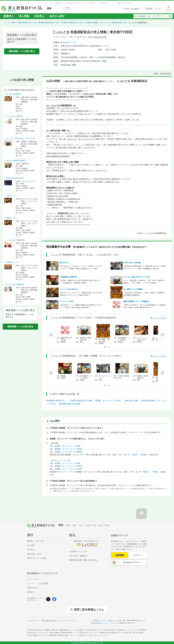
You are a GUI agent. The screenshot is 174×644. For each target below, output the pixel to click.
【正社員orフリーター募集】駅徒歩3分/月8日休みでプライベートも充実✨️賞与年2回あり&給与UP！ (81, 306)
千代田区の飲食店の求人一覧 (72, 23)
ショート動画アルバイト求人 (90, 635)
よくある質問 (42, 583)
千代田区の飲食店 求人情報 (81, 401)
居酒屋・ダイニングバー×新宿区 (69, 452)
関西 (68, 525)
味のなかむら (64, 263)
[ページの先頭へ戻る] (142, 514)
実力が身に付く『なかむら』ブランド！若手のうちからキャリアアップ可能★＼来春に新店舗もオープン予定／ (81, 267)
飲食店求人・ (119, 630)
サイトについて (33, 579)
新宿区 (144, 455)
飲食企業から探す (34, 554)
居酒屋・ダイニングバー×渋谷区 (69, 449)
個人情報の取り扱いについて (53, 621)
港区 (114, 455)
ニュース (31, 583)
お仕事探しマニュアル (78, 551)
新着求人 (9, 16)
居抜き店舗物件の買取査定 (69, 633)
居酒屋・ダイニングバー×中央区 (69, 469)
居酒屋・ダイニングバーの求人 (108, 401)
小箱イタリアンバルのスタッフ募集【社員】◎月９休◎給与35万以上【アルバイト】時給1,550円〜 (81, 294)
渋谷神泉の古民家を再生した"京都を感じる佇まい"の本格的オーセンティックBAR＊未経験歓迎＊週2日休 (145, 267)
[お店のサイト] (69, 42)
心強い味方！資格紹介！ (79, 556)
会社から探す (57, 16)
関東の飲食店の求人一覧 (27, 23)
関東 (14, 23)
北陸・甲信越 (104, 525)
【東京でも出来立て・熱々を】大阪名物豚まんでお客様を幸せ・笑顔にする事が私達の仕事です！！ (145, 306)
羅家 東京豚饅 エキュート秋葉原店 (136, 301)
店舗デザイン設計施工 (92, 630)
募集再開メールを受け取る (22, 51)
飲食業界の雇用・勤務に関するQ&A (83, 560)
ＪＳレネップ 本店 (66, 301)
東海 (74, 525)
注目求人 (39, 16)
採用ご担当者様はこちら (89, 609)
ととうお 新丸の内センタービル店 (137, 277)
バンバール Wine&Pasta (69, 289)
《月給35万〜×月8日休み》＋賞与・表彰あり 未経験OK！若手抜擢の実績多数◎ (145, 294)
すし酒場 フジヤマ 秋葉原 (134, 289)
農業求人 (65, 635)
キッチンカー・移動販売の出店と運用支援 (106, 633)
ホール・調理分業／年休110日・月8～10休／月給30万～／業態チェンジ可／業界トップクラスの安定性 (145, 282)
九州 (81, 525)
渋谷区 (134, 455)
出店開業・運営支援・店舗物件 (60, 630)
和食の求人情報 (131, 401)
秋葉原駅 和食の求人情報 (70, 404)
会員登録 (120, 555)
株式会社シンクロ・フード (105, 623)
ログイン (138, 555)
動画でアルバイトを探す (37, 558)
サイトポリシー (34, 621)
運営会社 (31, 592)
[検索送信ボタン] (170, 16)
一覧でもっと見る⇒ (158, 318)
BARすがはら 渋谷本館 (132, 263)
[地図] (104, 61)
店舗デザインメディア (45, 635)
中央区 (155, 472)
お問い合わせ (32, 588)
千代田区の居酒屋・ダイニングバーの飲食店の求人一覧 (105, 23)
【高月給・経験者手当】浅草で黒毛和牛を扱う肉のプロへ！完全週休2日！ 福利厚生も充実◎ (80, 282)
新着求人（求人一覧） (36, 541)
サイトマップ (70, 621)
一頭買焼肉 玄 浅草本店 (68, 277)
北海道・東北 (91, 525)
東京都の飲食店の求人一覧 (49, 23)
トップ (7, 23)
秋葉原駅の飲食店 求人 (56, 401)
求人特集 (24, 16)
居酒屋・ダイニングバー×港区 (68, 446)
